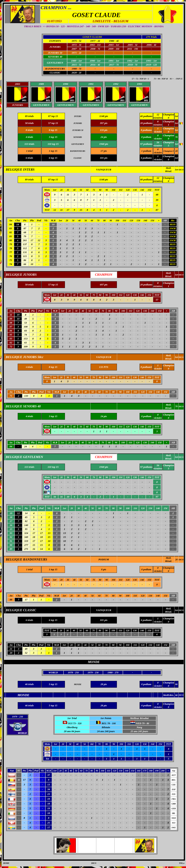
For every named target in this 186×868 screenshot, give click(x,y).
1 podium (146, 151)
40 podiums (146, 116)
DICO (181, 170)
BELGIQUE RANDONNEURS (26, 559)
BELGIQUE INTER (19, 170)
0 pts (104, 569)
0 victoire (158, 151)
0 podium (146, 569)
